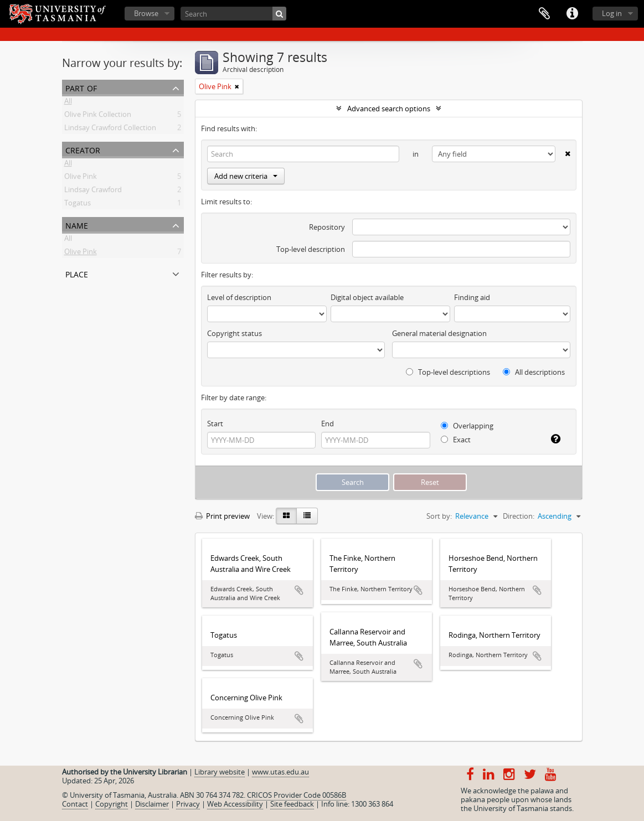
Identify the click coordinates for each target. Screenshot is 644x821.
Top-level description (311, 249)
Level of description (239, 297)
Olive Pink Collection (98, 116)
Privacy (188, 804)
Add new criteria (246, 176)
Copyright (112, 804)
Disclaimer (152, 804)
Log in (612, 13)
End (328, 424)
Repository (327, 227)
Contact (75, 804)
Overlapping (467, 426)
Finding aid (472, 297)
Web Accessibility (235, 804)
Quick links (572, 14)
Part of (81, 87)
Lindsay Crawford (93, 192)
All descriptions (534, 372)
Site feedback (292, 804)
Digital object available (367, 297)
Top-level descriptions (448, 372)
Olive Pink (81, 178)
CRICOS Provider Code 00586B (297, 795)
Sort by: (439, 516)
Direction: (519, 516)
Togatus (78, 205)
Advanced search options (389, 109)
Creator (83, 149)
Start (215, 424)
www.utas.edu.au (280, 772)
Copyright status (235, 333)
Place (77, 273)
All (68, 103)
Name (77, 224)
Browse (146, 13)
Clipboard (544, 14)
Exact (456, 440)
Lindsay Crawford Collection (110, 130)
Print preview (222, 516)
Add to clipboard (299, 590)
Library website (220, 772)
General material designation (439, 333)
